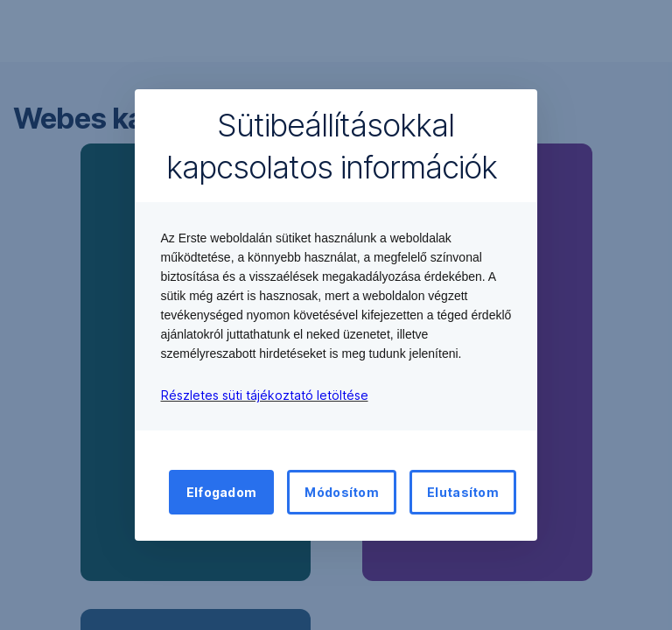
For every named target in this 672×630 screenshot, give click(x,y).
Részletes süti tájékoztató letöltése (265, 395)
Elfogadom (222, 492)
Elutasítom (463, 492)
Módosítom (342, 492)
